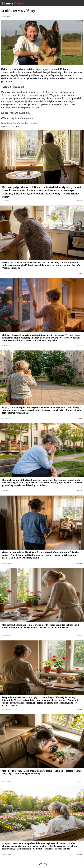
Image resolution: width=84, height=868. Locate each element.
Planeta (13, 3)
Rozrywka (79, 201)
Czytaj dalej (42, 863)
